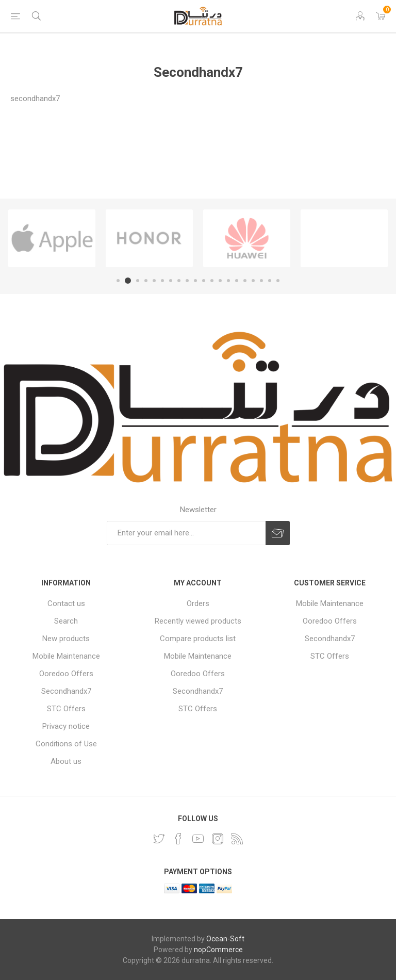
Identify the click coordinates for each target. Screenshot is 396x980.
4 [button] (146, 281)
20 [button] (278, 281)
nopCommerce (218, 950)
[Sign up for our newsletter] (186, 533)
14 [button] (228, 281)
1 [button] (118, 281)
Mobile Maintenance (66, 656)
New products (66, 639)
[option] (52, 238)
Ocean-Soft (225, 939)
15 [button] (237, 281)
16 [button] (245, 281)
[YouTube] (198, 839)
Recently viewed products (198, 621)
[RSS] (237, 839)
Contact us (66, 603)
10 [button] (195, 281)
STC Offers (66, 709)
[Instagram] (218, 839)
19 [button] (270, 281)
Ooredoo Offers (66, 674)
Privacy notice (66, 726)
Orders (198, 603)
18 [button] (261, 281)
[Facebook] (178, 839)
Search (66, 621)
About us (66, 761)
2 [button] (128, 281)
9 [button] (187, 281)
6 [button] (162, 281)
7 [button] (171, 281)
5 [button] (154, 281)
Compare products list (198, 639)
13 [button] (220, 281)
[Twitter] (159, 839)
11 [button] (204, 281)
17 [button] (253, 281)
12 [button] (212, 281)
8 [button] (179, 281)
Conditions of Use (66, 744)
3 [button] (138, 281)
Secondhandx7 (66, 691)
